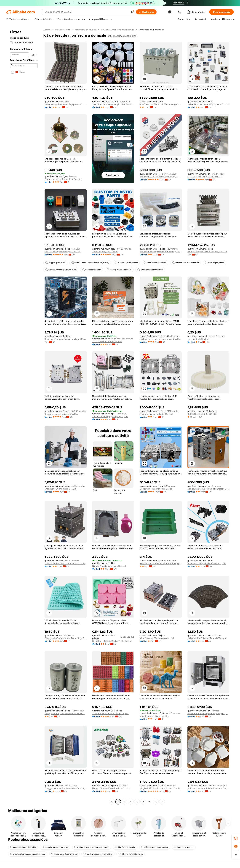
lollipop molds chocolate (119, 270)
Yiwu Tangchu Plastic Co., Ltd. (154, 716)
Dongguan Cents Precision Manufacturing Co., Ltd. (66, 788)
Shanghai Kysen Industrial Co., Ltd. (61, 414)
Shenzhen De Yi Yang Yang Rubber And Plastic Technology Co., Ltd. (113, 104)
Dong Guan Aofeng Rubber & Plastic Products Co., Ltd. (113, 641)
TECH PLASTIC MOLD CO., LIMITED (205, 177)
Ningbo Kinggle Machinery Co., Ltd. (109, 566)
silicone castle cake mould (185, 263)
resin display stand (215, 263)
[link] (236, 838)
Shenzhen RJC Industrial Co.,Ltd (60, 489)
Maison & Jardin (63, 30)
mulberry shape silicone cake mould (92, 847)
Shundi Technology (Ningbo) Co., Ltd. (110, 416)
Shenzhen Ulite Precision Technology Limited (161, 177)
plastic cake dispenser (126, 263)
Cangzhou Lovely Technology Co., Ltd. (63, 179)
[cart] (180, 12)
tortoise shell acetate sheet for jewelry (90, 263)
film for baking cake (125, 847)
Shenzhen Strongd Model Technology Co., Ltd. (161, 252)
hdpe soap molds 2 (184, 847)
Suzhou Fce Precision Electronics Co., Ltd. (160, 339)
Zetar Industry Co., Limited (105, 252)
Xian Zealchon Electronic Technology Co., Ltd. (161, 104)
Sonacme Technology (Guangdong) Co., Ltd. (208, 714)
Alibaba (47, 30)
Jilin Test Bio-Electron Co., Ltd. (107, 341)
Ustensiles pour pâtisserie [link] (151, 30)
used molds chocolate (155, 263)
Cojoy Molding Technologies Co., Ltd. (63, 252)
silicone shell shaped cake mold (61, 270)
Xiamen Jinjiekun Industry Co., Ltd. (156, 414)
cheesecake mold (92, 270)
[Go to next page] (162, 802)
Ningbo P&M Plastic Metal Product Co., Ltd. (161, 788)
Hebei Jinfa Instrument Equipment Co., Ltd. (208, 104)
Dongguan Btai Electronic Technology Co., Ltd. (208, 489)
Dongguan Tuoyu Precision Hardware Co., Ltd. (66, 714)
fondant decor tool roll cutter (98, 854)
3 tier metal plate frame (131, 854)
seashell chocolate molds (23, 847)
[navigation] (24, 416)
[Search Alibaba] (87, 12)
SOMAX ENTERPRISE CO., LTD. (202, 414)
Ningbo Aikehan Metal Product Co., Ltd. (111, 788)
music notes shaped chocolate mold (28, 854)
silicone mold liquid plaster (155, 847)
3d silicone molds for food (150, 270)
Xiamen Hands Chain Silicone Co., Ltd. (111, 714)
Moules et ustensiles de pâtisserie (117, 30)
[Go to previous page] (112, 802)
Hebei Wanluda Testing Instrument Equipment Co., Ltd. (161, 563)
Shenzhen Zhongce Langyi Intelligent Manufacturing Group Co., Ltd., (66, 339)
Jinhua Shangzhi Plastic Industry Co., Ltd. (207, 252)
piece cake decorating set (64, 854)
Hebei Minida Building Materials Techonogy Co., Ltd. (208, 638)
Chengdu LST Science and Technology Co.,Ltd (66, 638)
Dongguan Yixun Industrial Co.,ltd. (156, 489)
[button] (133, 12)
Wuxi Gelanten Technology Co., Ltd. (157, 638)
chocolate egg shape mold (55, 847)
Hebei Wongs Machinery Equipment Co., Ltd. (66, 104)
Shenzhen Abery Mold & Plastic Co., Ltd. (207, 563)
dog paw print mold (55, 263)
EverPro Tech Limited (198, 339)
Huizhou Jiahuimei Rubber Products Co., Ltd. (208, 788)
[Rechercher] (146, 12)
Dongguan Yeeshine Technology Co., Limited (66, 563)
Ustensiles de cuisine (86, 30)
